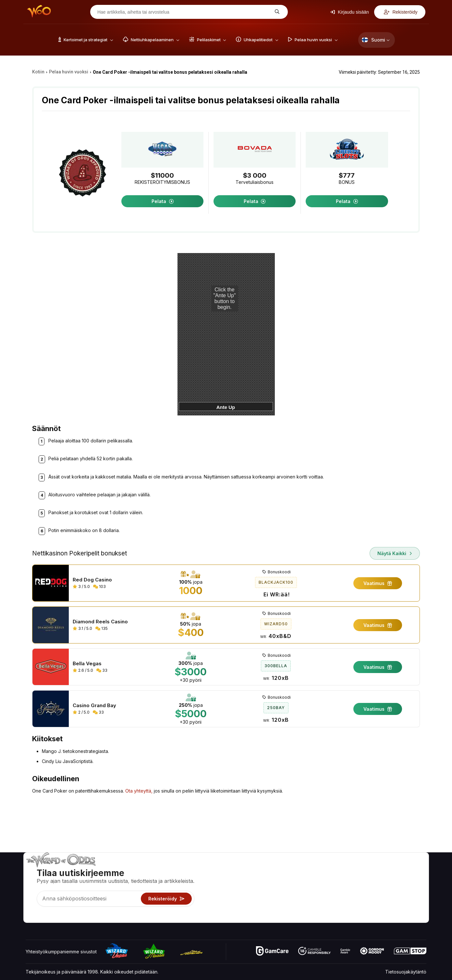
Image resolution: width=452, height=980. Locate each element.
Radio (353, 908)
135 (102, 628)
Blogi (397, 880)
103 (99, 586)
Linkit (352, 889)
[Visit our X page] (45, 916)
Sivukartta (402, 889)
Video (398, 870)
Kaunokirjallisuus (409, 899)
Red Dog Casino (92, 580)
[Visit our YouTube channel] (31, 916)
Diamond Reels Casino (100, 622)
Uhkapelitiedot (292, 889)
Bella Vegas (87, 664)
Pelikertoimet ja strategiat (303, 870)
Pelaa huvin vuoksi (296, 899)
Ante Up (226, 407)
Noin (351, 870)
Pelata (163, 201)
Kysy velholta (291, 917)
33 (102, 670)
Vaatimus (378, 583)
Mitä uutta (357, 899)
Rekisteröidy (401, 12)
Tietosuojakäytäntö (406, 972)
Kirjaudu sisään (350, 12)
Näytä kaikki (395, 553)
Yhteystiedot (360, 880)
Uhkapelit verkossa (297, 908)
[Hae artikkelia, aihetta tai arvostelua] (184, 12)
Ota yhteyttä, (139, 791)
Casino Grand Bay (94, 706)
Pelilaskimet (289, 880)
